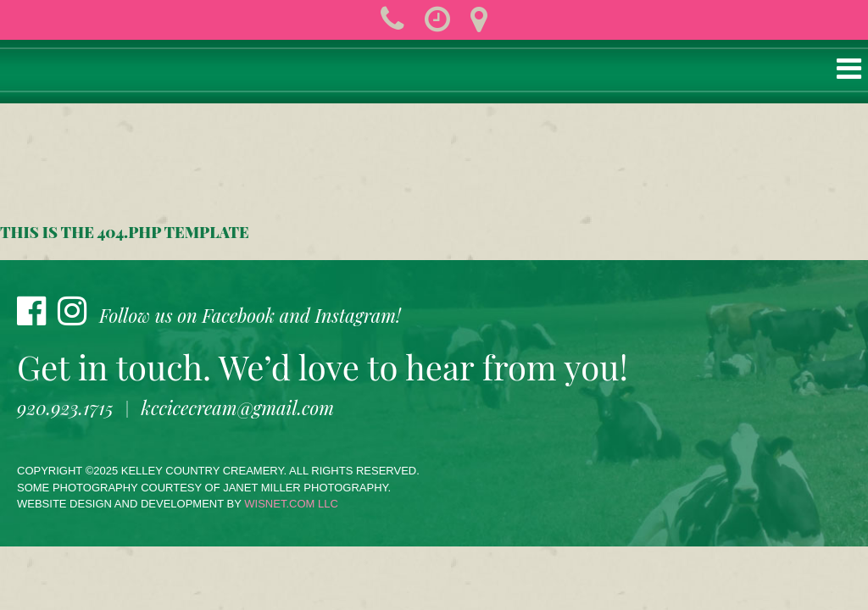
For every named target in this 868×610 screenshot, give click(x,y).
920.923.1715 (65, 408)
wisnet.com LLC (291, 504)
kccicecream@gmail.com (238, 408)
